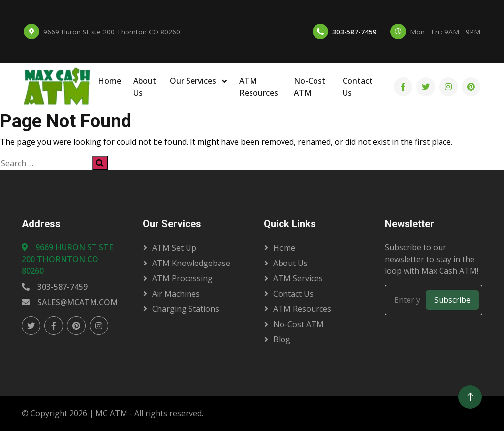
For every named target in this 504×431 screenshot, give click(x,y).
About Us (145, 87)
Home (110, 81)
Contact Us (358, 87)
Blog (282, 339)
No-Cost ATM (310, 87)
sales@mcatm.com (70, 302)
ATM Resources (259, 87)
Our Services (194, 81)
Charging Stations (186, 309)
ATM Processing (182, 278)
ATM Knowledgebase (191, 263)
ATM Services (298, 278)
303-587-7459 (354, 32)
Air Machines (176, 294)
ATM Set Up (174, 248)
